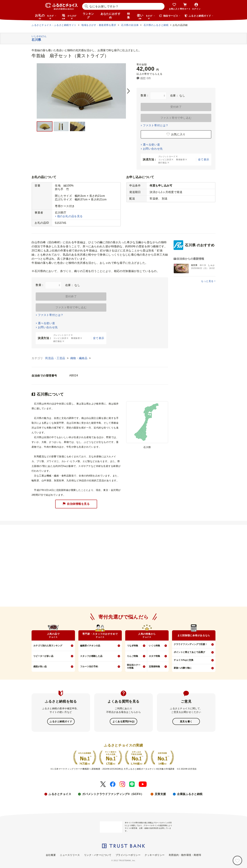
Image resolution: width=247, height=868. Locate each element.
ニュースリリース (70, 855)
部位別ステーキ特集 (134, 666)
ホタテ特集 (154, 656)
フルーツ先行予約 (89, 667)
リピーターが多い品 (43, 656)
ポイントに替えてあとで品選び (189, 652)
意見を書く (186, 721)
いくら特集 (154, 646)
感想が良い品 (40, 667)
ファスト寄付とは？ (156, 125)
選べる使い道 (151, 145)
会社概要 (51, 855)
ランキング (88, 16)
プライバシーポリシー (128, 855)
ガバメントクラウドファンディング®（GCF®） (113, 794)
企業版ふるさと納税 (190, 794)
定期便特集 (154, 667)
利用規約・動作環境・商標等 (185, 855)
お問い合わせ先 (153, 149)
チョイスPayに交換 (184, 660)
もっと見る (207, 281)
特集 (129, 16)
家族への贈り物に (183, 668)
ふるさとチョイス (60, 794)
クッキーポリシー (155, 855)
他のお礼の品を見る (70, 216)
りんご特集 (133, 656)
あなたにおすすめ (110, 16)
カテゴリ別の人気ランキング (48, 646)
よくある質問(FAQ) (123, 721)
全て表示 (204, 159)
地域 (70, 16)
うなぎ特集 (133, 646)
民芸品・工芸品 (56, 358)
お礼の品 (46, 16)
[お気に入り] (237, 860)
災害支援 (160, 794)
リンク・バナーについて (98, 855)
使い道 (146, 16)
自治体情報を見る (76, 504)
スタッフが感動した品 (91, 656)
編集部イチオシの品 (90, 646)
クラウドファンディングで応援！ (190, 644)
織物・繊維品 (79, 358)
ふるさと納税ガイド (61, 721)
